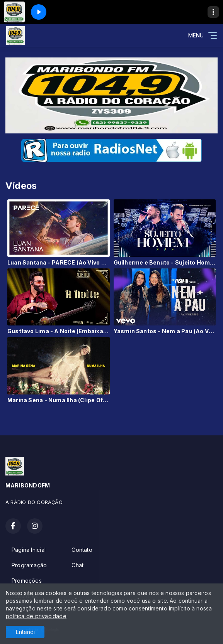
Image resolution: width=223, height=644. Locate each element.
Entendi (25, 632)
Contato (82, 550)
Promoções (27, 581)
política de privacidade (36, 616)
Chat (77, 565)
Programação (29, 565)
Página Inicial (29, 550)
